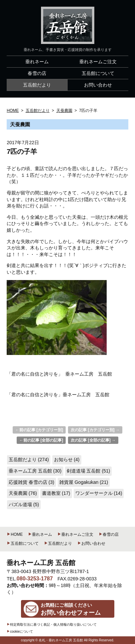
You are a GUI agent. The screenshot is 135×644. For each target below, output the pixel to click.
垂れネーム (40, 534)
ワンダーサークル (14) (99, 493)
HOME (15, 534)
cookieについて (20, 632)
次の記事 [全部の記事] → (93, 440)
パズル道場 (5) (24, 504)
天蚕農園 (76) (23, 493)
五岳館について (23, 543)
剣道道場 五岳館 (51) (88, 471)
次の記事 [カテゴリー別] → (95, 430)
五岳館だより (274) (29, 460)
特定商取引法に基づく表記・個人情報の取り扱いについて (52, 625)
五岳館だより (58, 543)
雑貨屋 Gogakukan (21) (84, 482)
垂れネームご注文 (75, 534)
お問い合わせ (91, 543)
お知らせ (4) (67, 460)
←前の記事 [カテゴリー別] (39, 430)
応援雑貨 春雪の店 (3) (31, 482)
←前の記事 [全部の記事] (41, 440)
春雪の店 (109, 534)
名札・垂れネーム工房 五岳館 (61, 640)
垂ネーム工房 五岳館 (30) (35, 471)
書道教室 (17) (56, 493)
